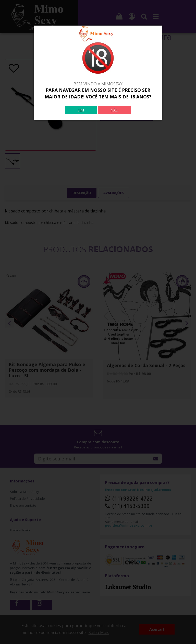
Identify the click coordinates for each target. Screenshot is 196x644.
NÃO (114, 110)
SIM (81, 110)
